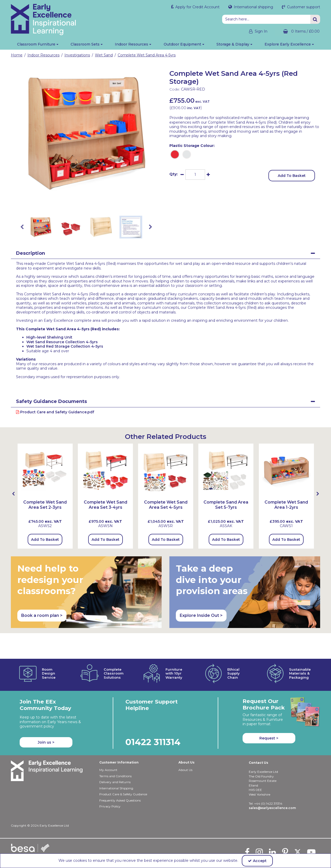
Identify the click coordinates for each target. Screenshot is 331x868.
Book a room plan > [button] (42, 615)
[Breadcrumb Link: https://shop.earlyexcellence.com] (17, 55)
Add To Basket (292, 176)
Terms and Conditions (115, 754)
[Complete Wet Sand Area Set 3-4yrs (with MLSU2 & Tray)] (105, 471)
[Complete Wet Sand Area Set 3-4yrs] (105, 507)
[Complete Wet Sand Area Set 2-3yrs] (45, 507)
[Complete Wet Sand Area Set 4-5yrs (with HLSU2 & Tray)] (166, 471)
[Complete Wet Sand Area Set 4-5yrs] (166, 507)
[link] (82, 203)
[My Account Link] (253, 31)
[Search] (266, 19)
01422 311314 (153, 720)
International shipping (253, 7)
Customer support (303, 7)
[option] (86, 133)
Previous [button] (22, 227)
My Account (108, 748)
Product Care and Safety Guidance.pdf (55, 412)
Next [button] (151, 227)
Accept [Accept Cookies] (257, 861)
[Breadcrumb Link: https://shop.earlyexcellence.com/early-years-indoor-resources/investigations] (77, 55)
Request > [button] (269, 716)
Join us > (46, 721)
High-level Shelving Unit (49, 337)
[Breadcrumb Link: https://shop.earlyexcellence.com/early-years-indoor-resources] (43, 55)
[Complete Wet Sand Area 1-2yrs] (286, 471)
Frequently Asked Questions (120, 778)
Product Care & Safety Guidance (123, 772)
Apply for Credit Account (197, 7)
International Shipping (116, 766)
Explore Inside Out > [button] (201, 615)
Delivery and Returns (115, 760)
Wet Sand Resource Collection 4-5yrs (62, 342)
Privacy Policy (110, 785)
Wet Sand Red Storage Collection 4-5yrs (65, 346)
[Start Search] (315, 19)
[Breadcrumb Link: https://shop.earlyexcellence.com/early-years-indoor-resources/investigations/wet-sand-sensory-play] (104, 55)
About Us (185, 748)
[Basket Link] (298, 31)
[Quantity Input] (195, 175)
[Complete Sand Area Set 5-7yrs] (226, 471)
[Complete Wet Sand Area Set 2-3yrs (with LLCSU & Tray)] (45, 471)
